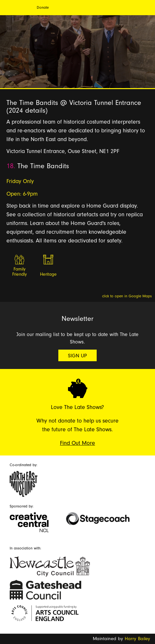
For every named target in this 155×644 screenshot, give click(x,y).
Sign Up (77, 356)
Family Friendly (19, 272)
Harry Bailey (137, 639)
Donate (43, 7)
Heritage (48, 274)
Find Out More (77, 443)
